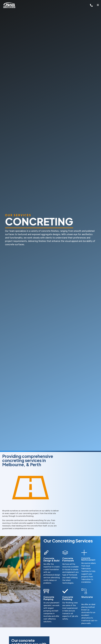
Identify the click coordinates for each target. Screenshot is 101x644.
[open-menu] (98, 5)
